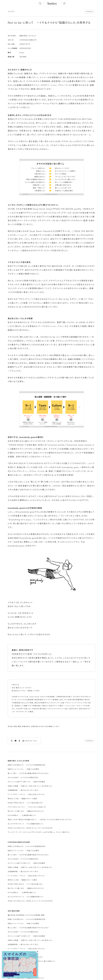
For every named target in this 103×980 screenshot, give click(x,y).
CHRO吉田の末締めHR (28, 40)
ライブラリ (11, 12)
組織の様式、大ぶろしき (28, 36)
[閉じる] (38, 952)
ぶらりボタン (89, 12)
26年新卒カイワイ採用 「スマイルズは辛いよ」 (32, 654)
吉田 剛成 (23, 57)
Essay (22, 53)
